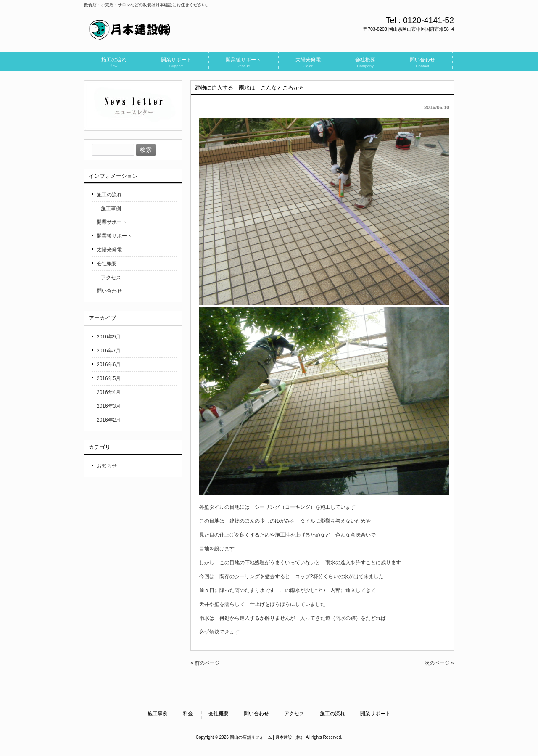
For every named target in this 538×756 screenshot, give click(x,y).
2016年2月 (109, 420)
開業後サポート (114, 236)
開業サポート (112, 222)
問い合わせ (109, 291)
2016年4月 (109, 392)
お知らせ (107, 466)
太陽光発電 (109, 250)
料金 (188, 714)
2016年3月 (109, 406)
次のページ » (439, 663)
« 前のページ (205, 663)
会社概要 (107, 264)
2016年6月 (109, 365)
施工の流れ (109, 195)
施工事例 (111, 209)
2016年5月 (109, 378)
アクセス (111, 278)
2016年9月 (109, 337)
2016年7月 (109, 351)
